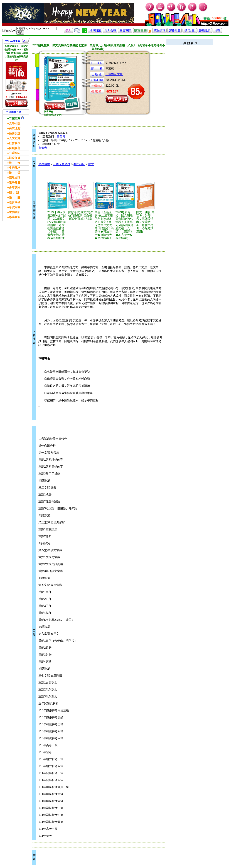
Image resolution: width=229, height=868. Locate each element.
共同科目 (79, 164)
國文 (91, 164)
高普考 (61, 137)
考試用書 (44, 164)
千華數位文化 (114, 74)
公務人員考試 (62, 164)
